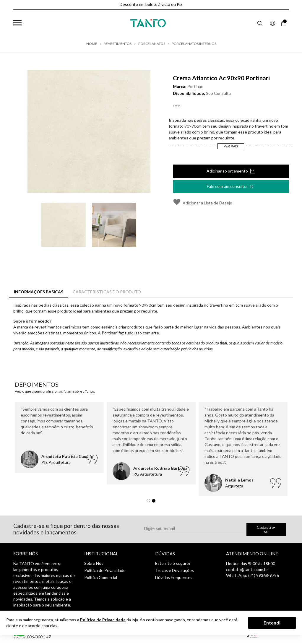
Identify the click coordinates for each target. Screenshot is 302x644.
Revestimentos (118, 44)
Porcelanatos (152, 44)
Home (92, 44)
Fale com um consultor (230, 184)
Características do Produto (107, 292)
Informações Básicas (39, 292)
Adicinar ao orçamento (228, 171)
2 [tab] (155, 502)
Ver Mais (231, 146)
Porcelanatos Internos (194, 44)
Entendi (272, 623)
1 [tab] (150, 502)
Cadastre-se (266, 529)
